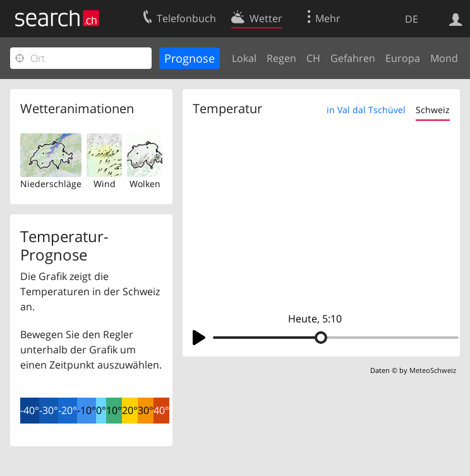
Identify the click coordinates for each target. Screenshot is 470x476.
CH (313, 58)
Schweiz (433, 110)
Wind (105, 184)
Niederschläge (51, 184)
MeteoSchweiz (433, 370)
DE (412, 19)
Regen (281, 58)
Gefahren (353, 58)
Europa (403, 58)
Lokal (244, 58)
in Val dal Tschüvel (366, 110)
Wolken (145, 184)
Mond (444, 58)
